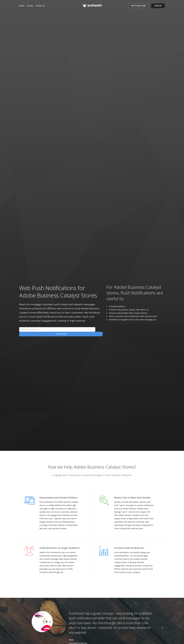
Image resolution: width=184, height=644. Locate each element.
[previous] (22, 628)
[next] (162, 628)
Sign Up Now (89, 332)
